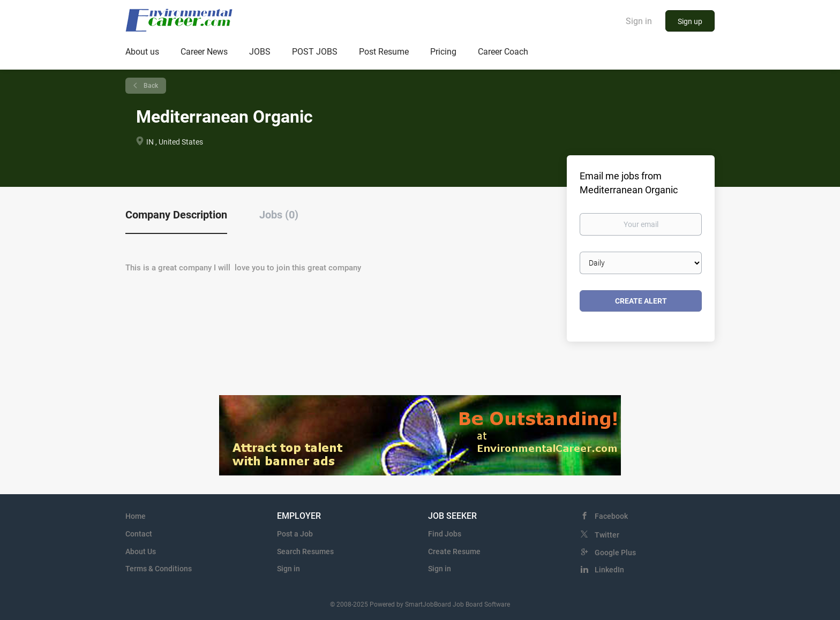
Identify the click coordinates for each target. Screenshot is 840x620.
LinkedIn (609, 570)
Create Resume (454, 551)
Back (150, 86)
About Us (141, 551)
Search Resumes (305, 551)
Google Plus (615, 553)
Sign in (639, 21)
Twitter (607, 535)
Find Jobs (445, 534)
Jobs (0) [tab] (279, 215)
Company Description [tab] (176, 215)
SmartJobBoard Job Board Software (457, 604)
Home (136, 516)
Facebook (611, 516)
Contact (139, 534)
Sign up (690, 21)
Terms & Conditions (159, 569)
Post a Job (295, 534)
